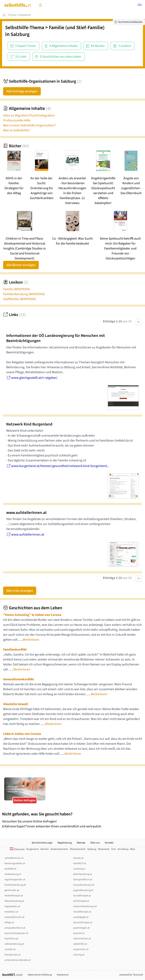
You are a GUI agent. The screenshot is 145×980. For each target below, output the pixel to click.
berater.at (78, 858)
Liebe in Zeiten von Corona (22, 734)
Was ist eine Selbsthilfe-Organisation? (29, 125)
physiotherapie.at (83, 922)
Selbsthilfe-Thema (25, 28)
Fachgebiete (25, 15)
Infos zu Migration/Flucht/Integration (29, 115)
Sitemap (81, 843)
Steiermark (104, 849)
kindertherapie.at (14, 896)
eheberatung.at (13, 874)
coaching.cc (79, 869)
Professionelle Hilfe (17, 120)
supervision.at (81, 949)
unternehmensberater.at (18, 960)
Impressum (63, 975)
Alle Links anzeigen (20, 591)
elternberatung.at (83, 874)
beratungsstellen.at (15, 863)
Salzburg (20, 34)
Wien (133, 849)
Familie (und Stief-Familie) (77, 28)
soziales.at (10, 949)
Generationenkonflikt (19, 679)
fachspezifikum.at (83, 880)
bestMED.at (10, 869)
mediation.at (11, 912)
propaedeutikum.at (15, 928)
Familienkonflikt (15, 650)
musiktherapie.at (82, 912)
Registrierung (65, 843)
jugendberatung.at (83, 890)
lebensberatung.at (14, 901)
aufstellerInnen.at (14, 858)
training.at (79, 955)
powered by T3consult (131, 975)
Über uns (95, 843)
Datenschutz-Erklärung (40, 975)
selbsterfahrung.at (14, 944)
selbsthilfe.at (80, 944)
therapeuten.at (13, 955)
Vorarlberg (123, 849)
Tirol (113, 849)
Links (14, 315)
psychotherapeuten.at (16, 933)
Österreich (17, 849)
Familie (17, 289)
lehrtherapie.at (81, 901)
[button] (140, 5)
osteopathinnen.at (15, 917)
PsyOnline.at (11, 939)
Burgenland (33, 849)
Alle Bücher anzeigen (21, 265)
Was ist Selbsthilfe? (16, 130)
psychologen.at (82, 928)
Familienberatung (24, 294)
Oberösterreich (78, 849)
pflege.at (9, 922)
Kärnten (45, 849)
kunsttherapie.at (82, 896)
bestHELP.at (80, 863)
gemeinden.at (12, 890)
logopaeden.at (12, 906)
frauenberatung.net (84, 885)
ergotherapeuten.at (15, 880)
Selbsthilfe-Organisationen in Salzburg (42, 81)
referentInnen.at (82, 939)
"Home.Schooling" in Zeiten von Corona (32, 615)
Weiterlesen (31, 640)
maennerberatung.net (85, 906)
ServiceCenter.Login (42, 843)
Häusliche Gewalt (16, 704)
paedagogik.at (81, 917)
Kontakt (109, 843)
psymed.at (79, 933)
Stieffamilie (20, 299)
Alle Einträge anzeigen (22, 91)
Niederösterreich (59, 849)
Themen (12, 15)
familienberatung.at (15, 885)
